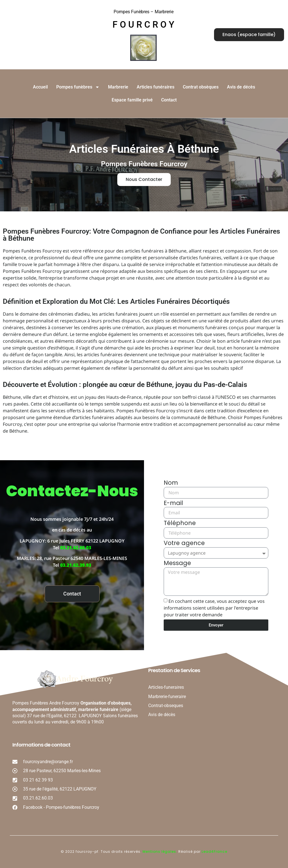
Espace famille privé (132, 100)
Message (177, 564)
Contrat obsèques (201, 87)
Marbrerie (118, 87)
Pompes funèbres (78, 87)
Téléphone (180, 524)
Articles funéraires (156, 87)
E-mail (173, 504)
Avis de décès (241, 87)
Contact (169, 100)
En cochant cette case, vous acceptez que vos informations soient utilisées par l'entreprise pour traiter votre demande (214, 608)
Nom (171, 483)
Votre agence (184, 544)
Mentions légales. (160, 852)
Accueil (40, 87)
